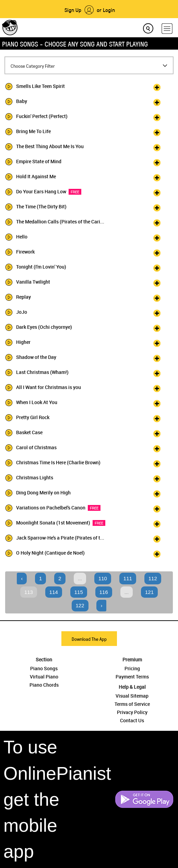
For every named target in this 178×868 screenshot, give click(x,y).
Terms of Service (132, 704)
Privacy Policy (132, 712)
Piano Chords (44, 685)
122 (80, 605)
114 (54, 592)
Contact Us (132, 720)
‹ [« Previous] (22, 578)
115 (79, 592)
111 (128, 578)
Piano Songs (44, 668)
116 (104, 592)
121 (149, 592)
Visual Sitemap (132, 696)
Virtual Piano (44, 677)
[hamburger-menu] (167, 29)
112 (153, 578)
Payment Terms (132, 677)
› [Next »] (101, 605)
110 (103, 578)
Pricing (132, 668)
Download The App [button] (89, 639)
